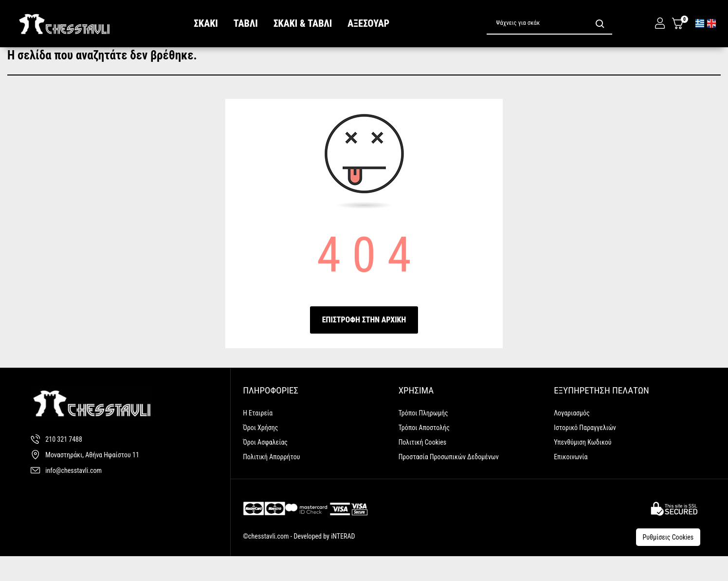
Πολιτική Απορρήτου (271, 481)
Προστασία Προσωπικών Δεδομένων (449, 481)
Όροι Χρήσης (260, 451)
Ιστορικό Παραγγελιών (585, 451)
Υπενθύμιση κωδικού (582, 466)
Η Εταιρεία (258, 437)
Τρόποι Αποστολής (424, 451)
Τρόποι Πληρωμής (423, 437)
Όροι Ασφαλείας (265, 466)
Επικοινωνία (571, 481)
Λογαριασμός (572, 437)
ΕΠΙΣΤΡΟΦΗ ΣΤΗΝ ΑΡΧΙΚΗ (364, 344)
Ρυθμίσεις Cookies (670, 558)
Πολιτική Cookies (423, 466)
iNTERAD (342, 560)
